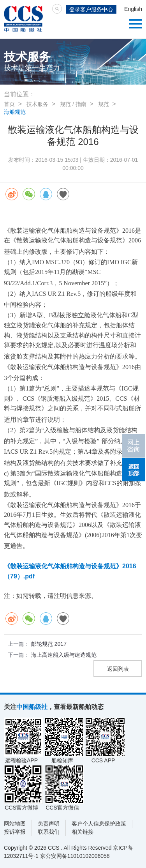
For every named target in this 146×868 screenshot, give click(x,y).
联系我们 (49, 832)
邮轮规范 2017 (49, 644)
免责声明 (49, 824)
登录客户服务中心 (91, 9)
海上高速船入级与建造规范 (64, 655)
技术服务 (37, 104)
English (133, 9)
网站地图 (15, 824)
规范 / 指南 (73, 104)
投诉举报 (15, 832)
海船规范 (15, 112)
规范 (104, 104)
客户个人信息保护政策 (99, 824)
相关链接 (83, 832)
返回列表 (118, 669)
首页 (9, 104)
